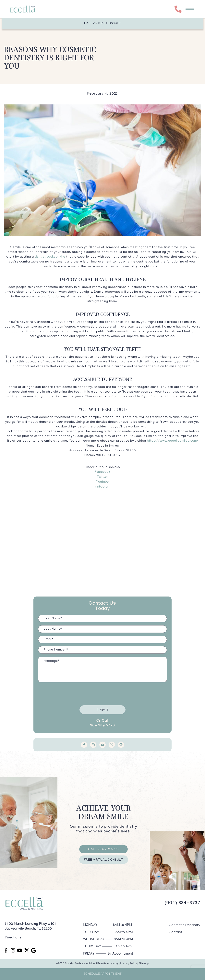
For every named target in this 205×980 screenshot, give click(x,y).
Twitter (102, 477)
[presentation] (68, 693)
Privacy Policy (128, 964)
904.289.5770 (103, 726)
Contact (175, 932)
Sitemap (144, 964)
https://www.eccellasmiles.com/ (173, 441)
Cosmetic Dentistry (184, 925)
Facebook (102, 472)
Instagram (102, 487)
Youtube (102, 482)
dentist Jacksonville (50, 257)
